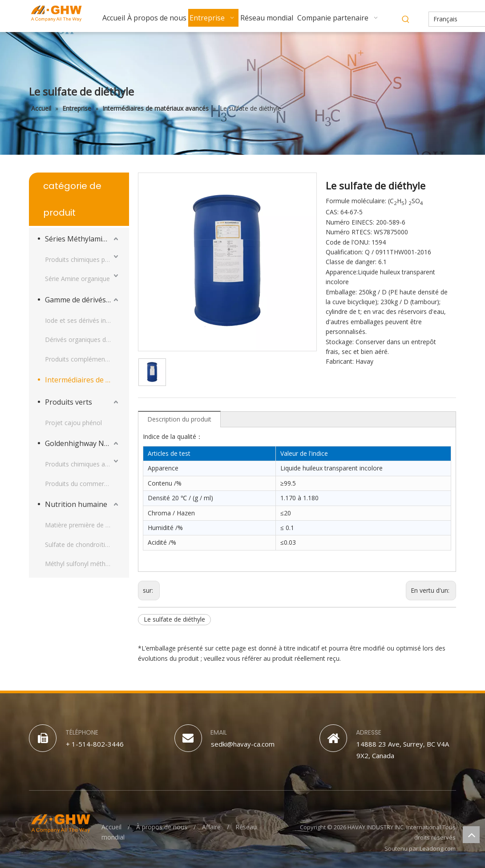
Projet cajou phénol (73, 423)
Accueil (111, 827)
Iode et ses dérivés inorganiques (83, 320)
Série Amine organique (77, 279)
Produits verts (69, 402)
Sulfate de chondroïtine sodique (83, 545)
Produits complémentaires (83, 359)
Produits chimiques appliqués (83, 464)
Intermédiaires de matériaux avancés (83, 380)
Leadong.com (438, 848)
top (471, 835)
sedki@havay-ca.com (243, 744)
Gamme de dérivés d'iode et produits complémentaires (83, 300)
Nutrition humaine (76, 504)
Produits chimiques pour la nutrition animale (83, 259)
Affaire (211, 827)
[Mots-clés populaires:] (406, 20)
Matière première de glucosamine (83, 525)
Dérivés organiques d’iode (82, 340)
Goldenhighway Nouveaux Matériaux (83, 443)
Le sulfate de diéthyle (174, 619)
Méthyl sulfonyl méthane (81, 564)
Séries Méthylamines (80, 239)
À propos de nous (162, 827)
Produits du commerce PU (83, 484)
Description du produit (179, 419)
